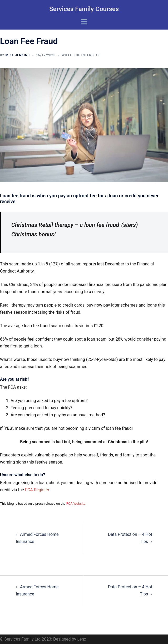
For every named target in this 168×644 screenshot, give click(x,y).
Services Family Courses (84, 9)
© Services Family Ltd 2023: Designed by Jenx (43, 639)
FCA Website (76, 504)
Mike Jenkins (18, 55)
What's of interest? (81, 55)
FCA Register (37, 490)
